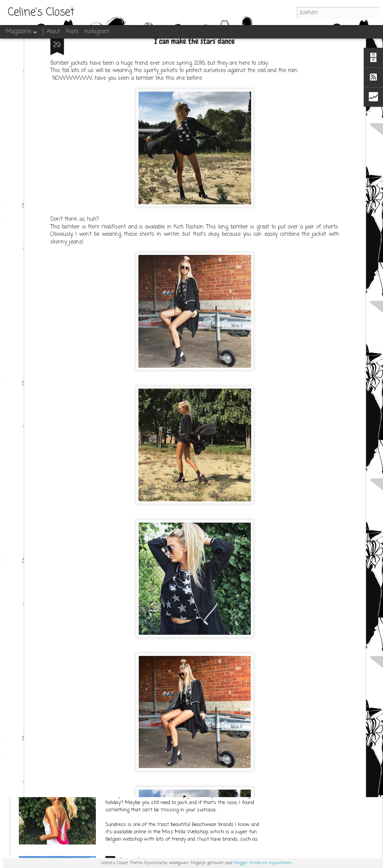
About (53, 32)
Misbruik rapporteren (271, 863)
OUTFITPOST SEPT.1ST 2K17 (148, 683)
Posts (72, 32)
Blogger (241, 863)
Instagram (97, 32)
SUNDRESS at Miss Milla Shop (153, 771)
